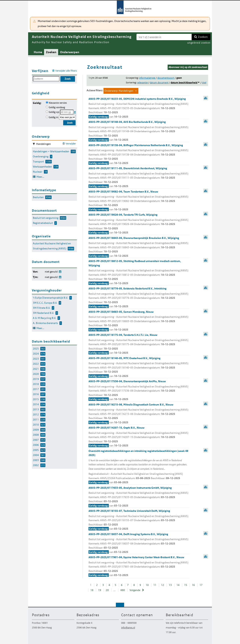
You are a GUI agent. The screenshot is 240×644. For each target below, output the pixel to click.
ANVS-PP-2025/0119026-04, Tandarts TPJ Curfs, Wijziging (139, 224)
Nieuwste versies (58, 103)
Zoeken (203, 37)
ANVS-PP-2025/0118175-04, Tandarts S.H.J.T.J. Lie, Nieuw (139, 344)
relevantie (142, 83)
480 (123, 590)
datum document (159, 83)
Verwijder (71, 144)
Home (38, 52)
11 (155, 585)
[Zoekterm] (164, 37)
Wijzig (60, 271)
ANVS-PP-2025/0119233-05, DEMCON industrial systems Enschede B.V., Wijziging (139, 108)
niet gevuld (51, 272)
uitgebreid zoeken (199, 43)
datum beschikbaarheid (184, 83)
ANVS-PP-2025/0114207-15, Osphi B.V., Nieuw (139, 437)
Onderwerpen (70, 52)
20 (107, 590)
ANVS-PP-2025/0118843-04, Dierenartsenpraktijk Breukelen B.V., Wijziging (139, 247)
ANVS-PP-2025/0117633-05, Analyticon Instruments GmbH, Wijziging (139, 497)
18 (92, 590)
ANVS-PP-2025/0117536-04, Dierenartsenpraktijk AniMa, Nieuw (139, 390)
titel (204, 83)
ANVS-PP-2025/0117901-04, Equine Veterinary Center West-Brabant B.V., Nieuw (139, 566)
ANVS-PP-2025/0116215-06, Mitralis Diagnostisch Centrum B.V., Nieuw (139, 414)
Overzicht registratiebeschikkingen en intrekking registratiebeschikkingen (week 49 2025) (139, 467)
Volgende (135, 590)
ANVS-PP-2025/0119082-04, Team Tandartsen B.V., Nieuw (139, 201)
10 (147, 585)
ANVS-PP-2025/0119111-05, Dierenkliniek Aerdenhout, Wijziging (139, 177)
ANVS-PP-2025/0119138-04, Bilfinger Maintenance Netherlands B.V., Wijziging (139, 154)
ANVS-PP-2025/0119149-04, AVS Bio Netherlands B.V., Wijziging (139, 131)
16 (193, 585)
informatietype (147, 78)
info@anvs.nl (128, 628)
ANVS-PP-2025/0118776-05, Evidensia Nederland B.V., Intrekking (139, 298)
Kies (75, 112)
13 (170, 585)
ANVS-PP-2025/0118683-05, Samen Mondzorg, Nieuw (139, 321)
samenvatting (206, 98)
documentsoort (166, 78)
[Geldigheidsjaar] (67, 117)
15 (186, 585)
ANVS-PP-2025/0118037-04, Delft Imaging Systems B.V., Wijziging (139, 543)
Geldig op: (54, 112)
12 (163, 585)
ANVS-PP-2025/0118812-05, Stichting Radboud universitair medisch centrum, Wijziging (139, 272)
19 (100, 590)
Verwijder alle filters (66, 71)
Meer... (40, 177)
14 (178, 585)
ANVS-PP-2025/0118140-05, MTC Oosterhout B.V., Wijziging (139, 367)
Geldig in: (54, 117)
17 (201, 585)
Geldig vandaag (57, 107)
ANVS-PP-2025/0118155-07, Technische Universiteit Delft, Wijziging (139, 520)
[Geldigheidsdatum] (67, 112)
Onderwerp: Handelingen (119, 91)
